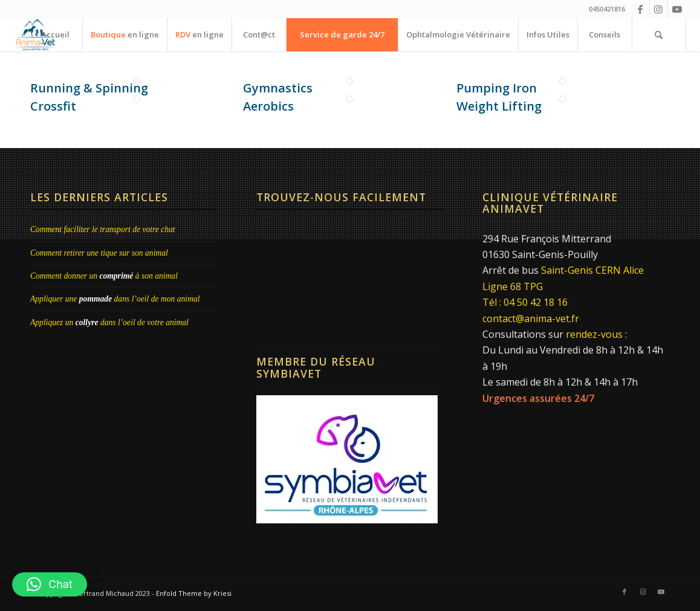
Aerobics (268, 106)
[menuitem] (55, 35)
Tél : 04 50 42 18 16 (525, 302)
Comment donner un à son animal (104, 276)
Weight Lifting (499, 106)
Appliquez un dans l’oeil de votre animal (109, 322)
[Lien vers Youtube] (677, 9)
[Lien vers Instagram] (659, 9)
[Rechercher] (659, 35)
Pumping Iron (497, 88)
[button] (50, 584)
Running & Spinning (89, 88)
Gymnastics (278, 88)
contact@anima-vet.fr (531, 318)
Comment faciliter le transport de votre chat (103, 229)
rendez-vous (594, 334)
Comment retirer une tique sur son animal (99, 253)
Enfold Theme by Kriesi (194, 593)
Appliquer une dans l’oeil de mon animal (115, 299)
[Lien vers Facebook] (640, 9)
